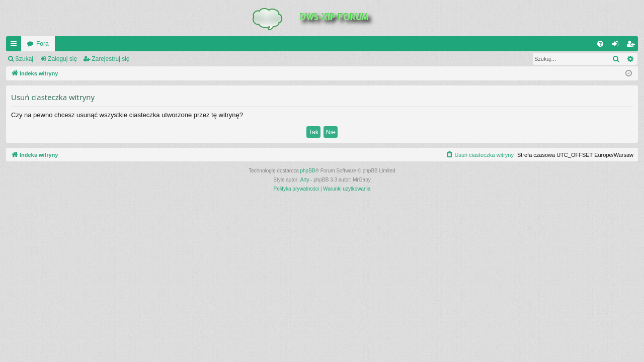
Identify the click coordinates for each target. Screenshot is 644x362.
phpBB (308, 171)
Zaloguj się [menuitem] (618, 46)
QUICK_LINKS (16, 46)
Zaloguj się (62, 59)
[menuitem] (600, 44)
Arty (305, 180)
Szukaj (24, 59)
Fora (43, 44)
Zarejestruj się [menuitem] (632, 46)
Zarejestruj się (110, 59)
